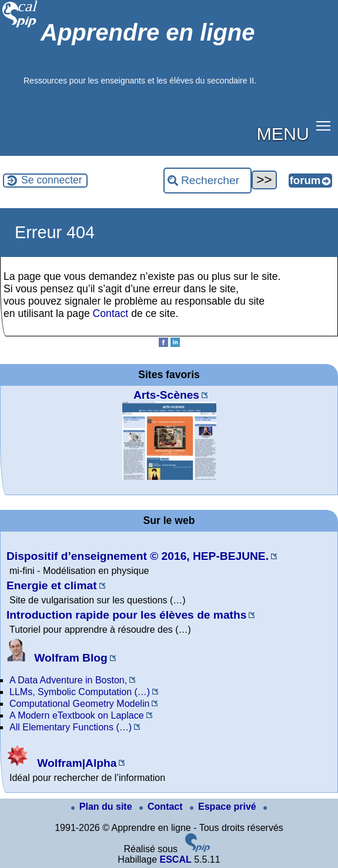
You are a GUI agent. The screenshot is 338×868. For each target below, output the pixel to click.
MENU (283, 133)
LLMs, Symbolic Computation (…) (80, 692)
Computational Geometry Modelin (79, 704)
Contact (111, 313)
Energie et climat (52, 585)
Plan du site (103, 807)
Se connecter (52, 180)
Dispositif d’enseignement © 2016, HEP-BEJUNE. (138, 556)
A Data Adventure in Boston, (68, 680)
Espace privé (224, 807)
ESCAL (175, 859)
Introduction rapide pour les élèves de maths (126, 615)
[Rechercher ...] (208, 181)
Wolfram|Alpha (61, 763)
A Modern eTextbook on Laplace (77, 715)
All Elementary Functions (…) (71, 727)
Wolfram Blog (57, 658)
